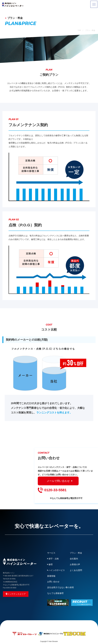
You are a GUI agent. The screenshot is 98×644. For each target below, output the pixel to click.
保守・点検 (53, 559)
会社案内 (74, 559)
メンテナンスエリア (16, 594)
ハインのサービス (56, 570)
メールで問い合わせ (58, 481)
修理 (50, 564)
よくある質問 (76, 570)
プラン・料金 (76, 553)
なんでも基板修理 (55, 593)
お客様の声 (75, 564)
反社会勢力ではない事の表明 (60, 587)
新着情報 (51, 576)
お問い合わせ (53, 582)
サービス (51, 553)
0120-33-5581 (52, 490)
